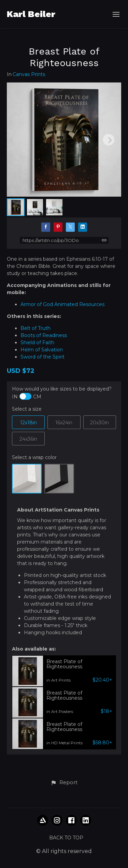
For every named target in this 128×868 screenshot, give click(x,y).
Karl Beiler (31, 14)
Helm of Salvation (42, 350)
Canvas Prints (29, 75)
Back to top (66, 838)
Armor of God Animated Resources (63, 304)
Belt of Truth (35, 328)
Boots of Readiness (44, 335)
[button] (64, 783)
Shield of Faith (37, 342)
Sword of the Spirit (42, 357)
